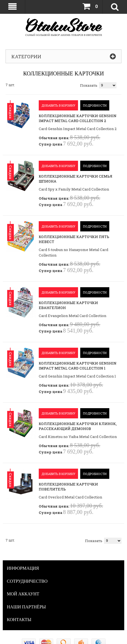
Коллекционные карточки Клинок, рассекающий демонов (78, 426)
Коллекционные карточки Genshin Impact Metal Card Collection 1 (78, 366)
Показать (89, 85)
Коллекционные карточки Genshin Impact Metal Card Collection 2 (78, 118)
